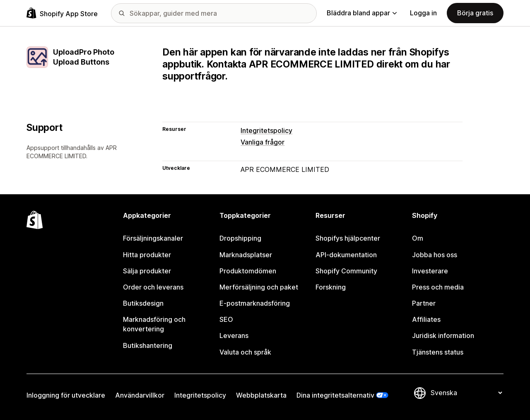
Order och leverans (153, 287)
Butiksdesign (143, 303)
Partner (424, 303)
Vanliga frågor (263, 142)
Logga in (423, 13)
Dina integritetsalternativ (335, 395)
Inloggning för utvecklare (66, 395)
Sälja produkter (147, 271)
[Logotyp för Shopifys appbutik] (62, 13)
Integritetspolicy (266, 130)
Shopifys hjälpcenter (348, 238)
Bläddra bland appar (362, 13)
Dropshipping (240, 238)
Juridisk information (443, 336)
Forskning (331, 287)
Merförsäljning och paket (259, 287)
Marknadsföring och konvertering (154, 324)
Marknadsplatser (246, 255)
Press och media (438, 287)
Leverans (234, 336)
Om (418, 238)
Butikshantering (148, 345)
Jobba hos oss (435, 255)
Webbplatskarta (261, 395)
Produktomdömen (248, 271)
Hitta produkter (147, 255)
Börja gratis (475, 13)
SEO (226, 319)
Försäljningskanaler (153, 238)
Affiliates (426, 319)
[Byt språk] (466, 393)
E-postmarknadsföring (255, 303)
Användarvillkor (140, 395)
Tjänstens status (438, 352)
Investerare (430, 271)
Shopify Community (346, 271)
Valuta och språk (245, 352)
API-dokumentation (346, 255)
